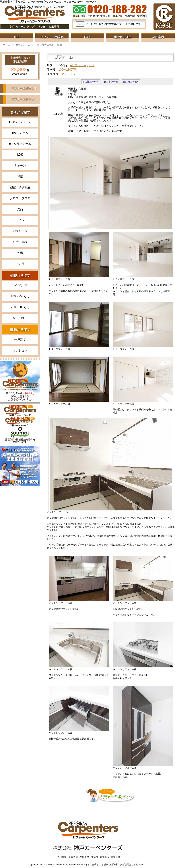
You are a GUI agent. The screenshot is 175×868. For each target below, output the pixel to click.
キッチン (20, 166)
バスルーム (20, 231)
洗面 (20, 209)
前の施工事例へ (91, 82)
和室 (20, 176)
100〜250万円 (20, 296)
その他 (20, 264)
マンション (20, 350)
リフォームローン (23, 99)
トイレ (20, 220)
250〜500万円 (20, 307)
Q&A (87, 37)
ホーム (6, 45)
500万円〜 (20, 318)
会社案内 (158, 37)
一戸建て (20, 340)
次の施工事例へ (131, 82)
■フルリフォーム (20, 144)
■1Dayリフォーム (20, 122)
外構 (20, 253)
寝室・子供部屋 (20, 187)
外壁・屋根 (20, 242)
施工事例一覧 (111, 82)
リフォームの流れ (52, 37)
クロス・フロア (20, 198)
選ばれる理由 (123, 37)
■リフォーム (23, 45)
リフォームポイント (24, 88)
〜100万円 (20, 285)
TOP (17, 37)
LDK (20, 155)
